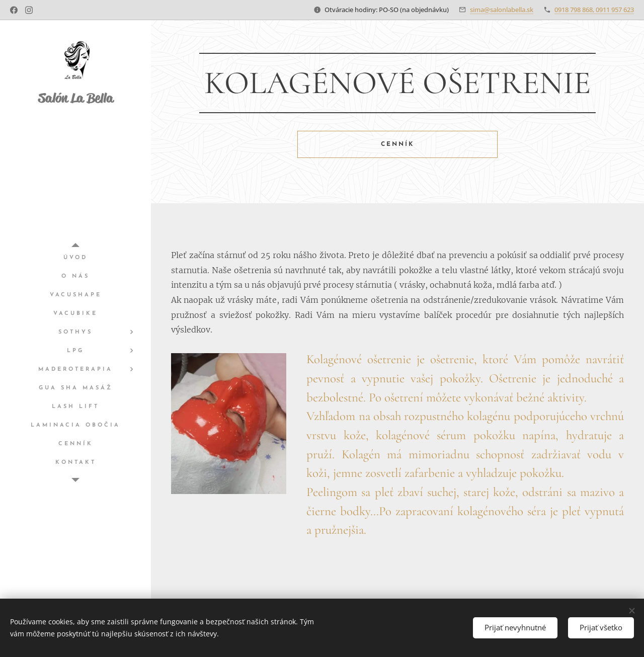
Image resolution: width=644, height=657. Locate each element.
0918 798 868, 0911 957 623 (594, 10)
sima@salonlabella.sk (502, 10)
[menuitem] (75, 258)
